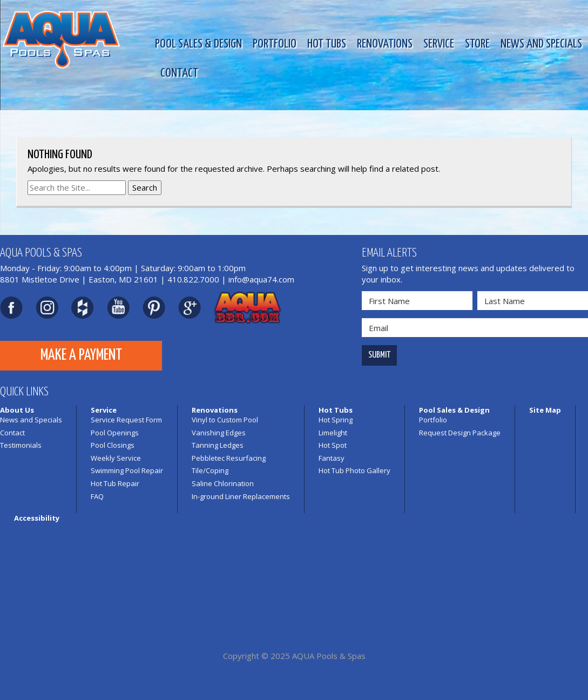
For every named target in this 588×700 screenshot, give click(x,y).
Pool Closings (113, 445)
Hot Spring (336, 420)
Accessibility (37, 518)
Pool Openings (115, 433)
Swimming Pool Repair (127, 470)
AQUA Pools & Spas (329, 656)
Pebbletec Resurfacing (229, 458)
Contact (179, 73)
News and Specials (541, 44)
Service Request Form (126, 420)
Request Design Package (460, 433)
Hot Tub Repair (115, 483)
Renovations (385, 44)
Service (439, 44)
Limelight (333, 433)
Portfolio (275, 44)
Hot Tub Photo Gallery (354, 470)
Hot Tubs (327, 44)
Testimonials (21, 445)
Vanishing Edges (219, 433)
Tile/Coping (210, 470)
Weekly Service (116, 458)
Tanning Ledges (218, 445)
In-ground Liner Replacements (241, 496)
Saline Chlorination (223, 483)
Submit (379, 355)
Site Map (545, 410)
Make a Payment (81, 355)
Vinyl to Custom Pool (225, 420)
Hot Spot (333, 445)
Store (477, 44)
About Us (17, 410)
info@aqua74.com (261, 279)
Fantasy (332, 458)
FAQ (97, 496)
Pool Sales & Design (198, 44)
